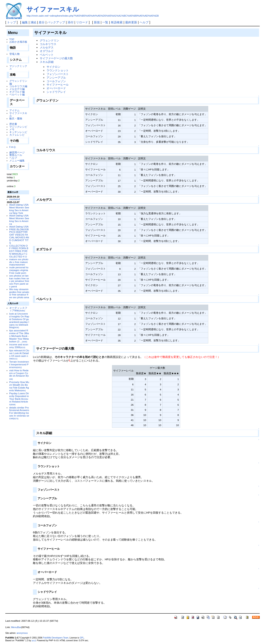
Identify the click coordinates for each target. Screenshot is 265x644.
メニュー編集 (17, 160)
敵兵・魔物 (16, 118)
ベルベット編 (17, 94)
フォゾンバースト (58, 74)
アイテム (14, 110)
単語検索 (117, 22)
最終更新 (131, 22)
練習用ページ (17, 152)
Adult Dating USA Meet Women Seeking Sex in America (19, 220)
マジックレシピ (18, 127)
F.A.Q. (13, 147)
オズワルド (47, 51)
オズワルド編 (17, 92)
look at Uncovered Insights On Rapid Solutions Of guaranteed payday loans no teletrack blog (19, 320)
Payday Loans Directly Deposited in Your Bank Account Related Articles (19, 399)
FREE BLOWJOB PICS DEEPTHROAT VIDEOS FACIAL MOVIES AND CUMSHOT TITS (19, 236)
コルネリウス (48, 44)
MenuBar (16, 627)
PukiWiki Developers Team (56, 638)
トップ (11, 22)
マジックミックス (18, 67)
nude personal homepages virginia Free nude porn (19, 270)
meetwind (15, 199)
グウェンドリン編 (18, 82)
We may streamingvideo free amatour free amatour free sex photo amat (19, 295)
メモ (12, 129)
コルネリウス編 (18, 86)
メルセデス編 (17, 89)
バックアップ (56, 22)
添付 (71, 22)
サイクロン (53, 67)
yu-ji (34, 640)
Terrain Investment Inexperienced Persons (19, 364)
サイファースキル (53, 9)
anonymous (22, 633)
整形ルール (16, 155)
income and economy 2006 (19, 346)
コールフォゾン (56, 81)
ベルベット (47, 55)
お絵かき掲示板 (18, 42)
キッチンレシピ (18, 132)
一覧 (105, 22)
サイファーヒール (58, 85)
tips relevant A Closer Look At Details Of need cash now (19, 354)
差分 (42, 22)
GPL (82, 638)
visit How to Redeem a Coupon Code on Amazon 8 (19, 375)
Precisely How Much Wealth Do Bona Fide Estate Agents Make (19, 386)
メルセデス (47, 47)
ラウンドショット (58, 70)
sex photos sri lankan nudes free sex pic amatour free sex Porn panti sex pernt (19, 281)
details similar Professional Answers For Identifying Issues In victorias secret (19, 413)
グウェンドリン (49, 40)
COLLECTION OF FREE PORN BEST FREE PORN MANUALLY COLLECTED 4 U (19, 251)
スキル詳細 (47, 62)
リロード (82, 22)
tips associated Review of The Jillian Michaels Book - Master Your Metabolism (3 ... (19, 336)
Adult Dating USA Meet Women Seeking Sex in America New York (19, 209)
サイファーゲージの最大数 (56, 58)
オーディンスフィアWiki (18, 309)
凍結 (33, 22)
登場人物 (14, 54)
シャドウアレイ (56, 92)
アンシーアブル (56, 78)
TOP (12, 39)
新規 (97, 22)
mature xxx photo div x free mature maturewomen (19, 262)
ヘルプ (144, 22)
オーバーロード (56, 88)
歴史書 (13, 124)
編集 (25, 22)
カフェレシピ (17, 135)
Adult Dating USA (19, 227)
